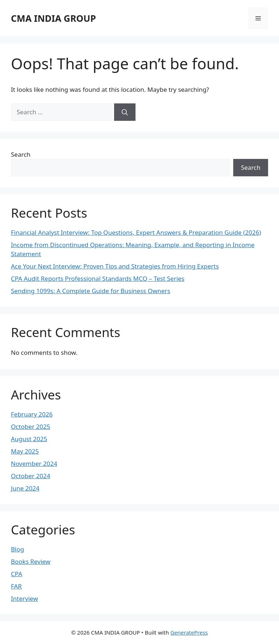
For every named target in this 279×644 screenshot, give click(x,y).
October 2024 (31, 476)
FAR (16, 586)
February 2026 (32, 414)
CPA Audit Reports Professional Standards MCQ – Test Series (98, 278)
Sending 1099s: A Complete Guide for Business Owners (91, 291)
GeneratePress (189, 632)
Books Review (31, 561)
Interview (25, 598)
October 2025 (31, 426)
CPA (17, 574)
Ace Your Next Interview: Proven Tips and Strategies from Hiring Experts (115, 266)
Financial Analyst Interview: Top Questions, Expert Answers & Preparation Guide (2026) (136, 232)
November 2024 (34, 463)
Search (21, 154)
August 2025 (29, 439)
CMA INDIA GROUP (53, 18)
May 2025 (25, 451)
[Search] (125, 112)
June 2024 (25, 488)
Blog (17, 549)
